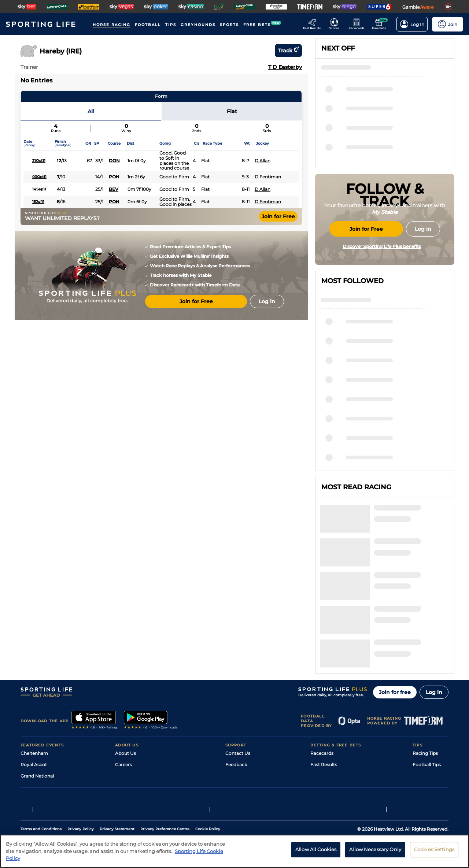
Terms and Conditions (41, 804)
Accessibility (239, 705)
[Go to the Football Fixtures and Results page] (336, 24)
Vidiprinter (322, 717)
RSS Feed (125, 751)
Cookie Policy (208, 804)
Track (288, 51)
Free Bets (321, 739)
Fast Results (324, 694)
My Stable (321, 728)
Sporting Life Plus (134, 705)
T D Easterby (285, 67)
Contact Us (238, 682)
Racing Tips (425, 682)
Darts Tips (424, 717)
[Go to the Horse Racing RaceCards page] (359, 24)
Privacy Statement (117, 804)
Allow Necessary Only (375, 849)
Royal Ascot (34, 694)
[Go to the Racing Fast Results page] (314, 24)
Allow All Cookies (316, 849)
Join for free (395, 622)
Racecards (322, 682)
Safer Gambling (242, 717)
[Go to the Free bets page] (381, 24)
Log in (434, 622)
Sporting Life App (134, 717)
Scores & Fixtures (329, 705)
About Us (125, 682)
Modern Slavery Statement (144, 739)
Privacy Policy (81, 804)
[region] (234, 851)
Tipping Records (431, 739)
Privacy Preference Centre (165, 804)
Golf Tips (422, 705)
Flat (232, 111)
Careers (123, 694)
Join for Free (278, 216)
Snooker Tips (427, 728)
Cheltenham (34, 682)
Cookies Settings (434, 849)
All (91, 111)
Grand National (37, 705)
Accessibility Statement (141, 728)
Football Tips (427, 694)
